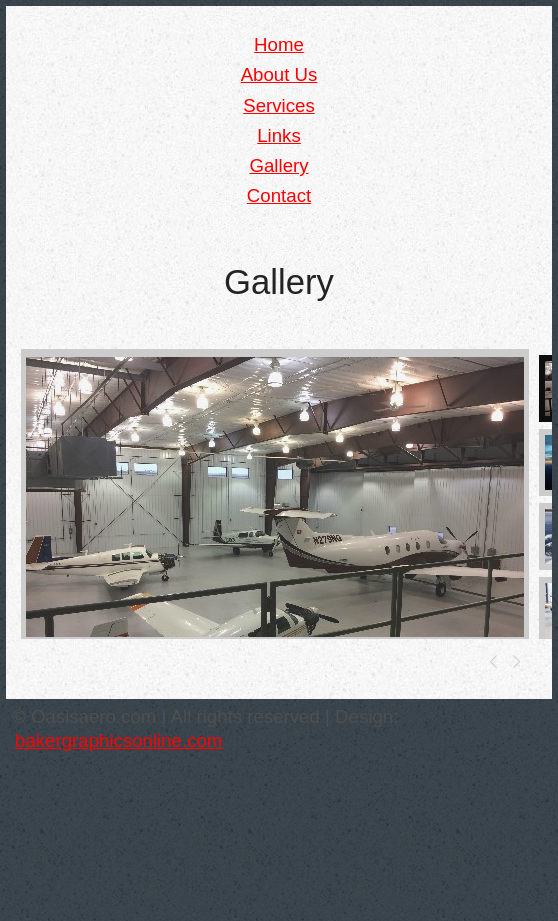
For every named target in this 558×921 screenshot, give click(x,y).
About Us (279, 74)
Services (279, 105)
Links (279, 135)
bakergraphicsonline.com (118, 740)
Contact (279, 195)
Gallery (278, 165)
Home (279, 44)
